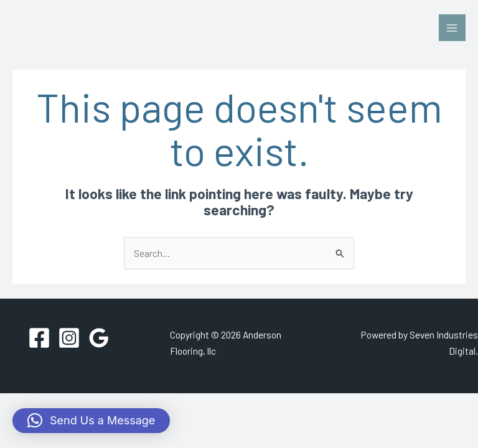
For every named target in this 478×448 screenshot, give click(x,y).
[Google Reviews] (99, 338)
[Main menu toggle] (452, 28)
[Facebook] (39, 338)
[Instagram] (69, 338)
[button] (91, 421)
